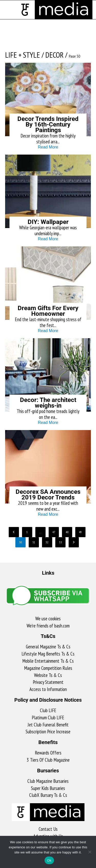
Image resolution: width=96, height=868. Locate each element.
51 (34, 542)
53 (60, 542)
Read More (48, 147)
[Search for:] (86, 7)
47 (54, 532)
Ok (49, 860)
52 (47, 542)
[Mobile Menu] (80, 7)
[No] (90, 852)
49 (80, 532)
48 (67, 532)
